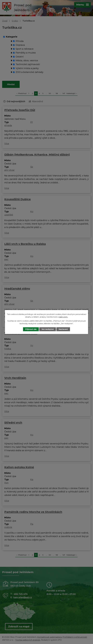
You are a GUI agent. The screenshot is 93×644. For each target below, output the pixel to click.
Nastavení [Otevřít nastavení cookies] (64, 329)
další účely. (63, 317)
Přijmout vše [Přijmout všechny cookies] (30, 329)
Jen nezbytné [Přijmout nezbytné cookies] (48, 329)
